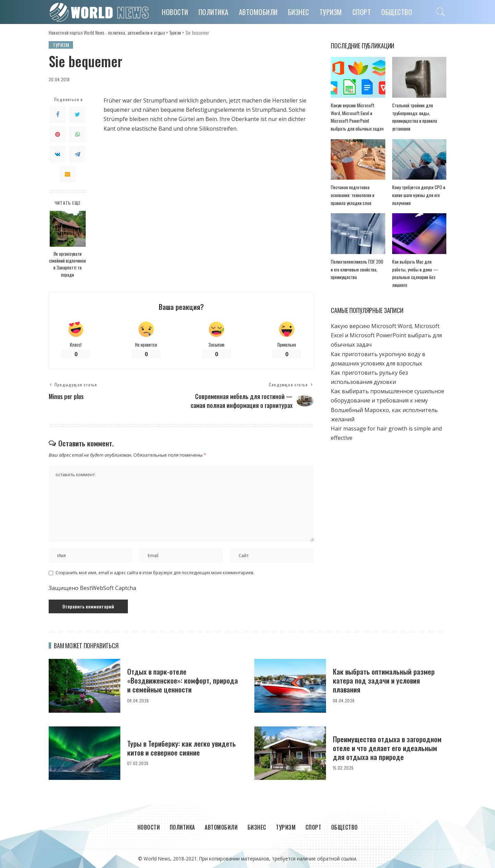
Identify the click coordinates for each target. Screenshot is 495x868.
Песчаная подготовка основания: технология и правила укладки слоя (353, 195)
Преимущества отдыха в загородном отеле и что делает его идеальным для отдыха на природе (387, 748)
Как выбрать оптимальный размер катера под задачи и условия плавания (384, 680)
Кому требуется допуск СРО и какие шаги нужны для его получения (419, 195)
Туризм (61, 45)
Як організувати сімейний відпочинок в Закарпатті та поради (68, 264)
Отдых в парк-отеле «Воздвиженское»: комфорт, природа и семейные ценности (183, 680)
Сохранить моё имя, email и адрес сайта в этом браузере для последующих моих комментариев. (155, 573)
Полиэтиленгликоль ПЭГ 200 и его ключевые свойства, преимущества (357, 269)
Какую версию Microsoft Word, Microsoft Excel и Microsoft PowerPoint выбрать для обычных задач (386, 335)
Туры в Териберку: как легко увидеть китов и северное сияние (182, 748)
